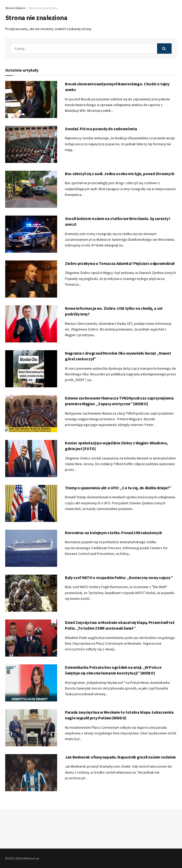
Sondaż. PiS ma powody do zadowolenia (101, 129)
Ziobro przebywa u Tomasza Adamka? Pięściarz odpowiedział (120, 263)
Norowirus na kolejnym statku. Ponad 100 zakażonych (113, 533)
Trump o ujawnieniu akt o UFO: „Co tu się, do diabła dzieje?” (118, 488)
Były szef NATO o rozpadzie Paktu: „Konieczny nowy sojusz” (119, 577)
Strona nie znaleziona (43, 8)
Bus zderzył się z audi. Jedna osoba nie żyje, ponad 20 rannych (120, 174)
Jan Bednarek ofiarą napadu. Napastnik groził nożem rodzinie (120, 757)
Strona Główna (15, 8)
